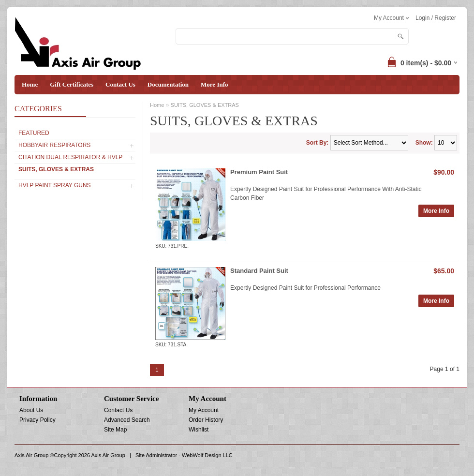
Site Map (115, 430)
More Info (214, 84)
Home (30, 84)
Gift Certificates (72, 84)
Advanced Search (127, 420)
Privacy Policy (37, 420)
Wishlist (199, 430)
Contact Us (120, 84)
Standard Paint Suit (259, 271)
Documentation (168, 84)
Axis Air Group (108, 455)
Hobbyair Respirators (54, 145)
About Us (31, 410)
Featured (34, 133)
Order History (206, 420)
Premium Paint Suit (259, 172)
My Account (204, 410)
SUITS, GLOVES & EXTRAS (56, 169)
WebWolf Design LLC (207, 455)
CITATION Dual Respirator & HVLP (70, 157)
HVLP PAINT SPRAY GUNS (55, 185)
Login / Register (436, 18)
